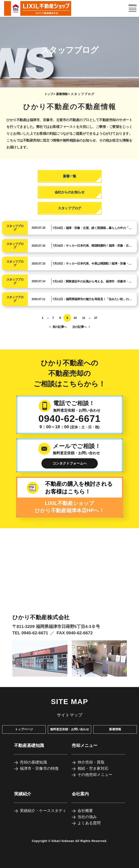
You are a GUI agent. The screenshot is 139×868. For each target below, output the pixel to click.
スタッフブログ (69, 208)
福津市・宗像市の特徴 (39, 768)
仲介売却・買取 (91, 762)
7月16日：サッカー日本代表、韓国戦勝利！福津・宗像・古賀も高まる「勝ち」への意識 (92, 246)
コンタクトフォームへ (70, 463)
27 (96, 318)
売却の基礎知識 (33, 762)
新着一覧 (70, 176)
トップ (49, 94)
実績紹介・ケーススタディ (43, 811)
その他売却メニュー (95, 775)
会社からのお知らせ (70, 192)
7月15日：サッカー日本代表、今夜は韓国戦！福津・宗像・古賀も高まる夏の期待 (92, 264)
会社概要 (85, 811)
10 (75, 318)
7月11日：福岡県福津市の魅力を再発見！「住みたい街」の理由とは (92, 300)
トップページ (24, 729)
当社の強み (87, 817)
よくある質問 (89, 823)
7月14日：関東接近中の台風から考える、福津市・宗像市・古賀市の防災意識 (92, 282)
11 (84, 318)
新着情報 (62, 94)
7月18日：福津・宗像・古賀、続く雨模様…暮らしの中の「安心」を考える (92, 229)
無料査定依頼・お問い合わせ (70, 729)
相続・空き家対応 (93, 768)
